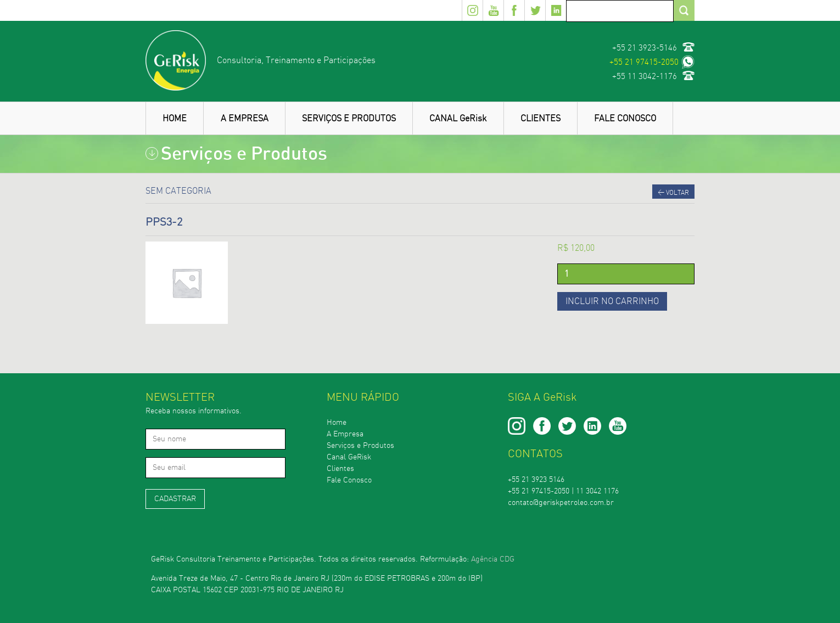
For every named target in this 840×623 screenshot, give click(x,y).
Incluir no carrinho (612, 301)
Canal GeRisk (349, 457)
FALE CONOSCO (625, 119)
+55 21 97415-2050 (644, 62)
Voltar (673, 192)
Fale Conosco (349, 480)
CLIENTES (541, 119)
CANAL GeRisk (458, 119)
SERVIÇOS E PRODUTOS (349, 119)
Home (337, 423)
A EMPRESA (245, 119)
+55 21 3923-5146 (645, 48)
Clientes (340, 469)
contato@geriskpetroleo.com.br (561, 503)
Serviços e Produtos (360, 446)
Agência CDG (493, 559)
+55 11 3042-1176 (645, 77)
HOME (175, 119)
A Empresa (345, 434)
